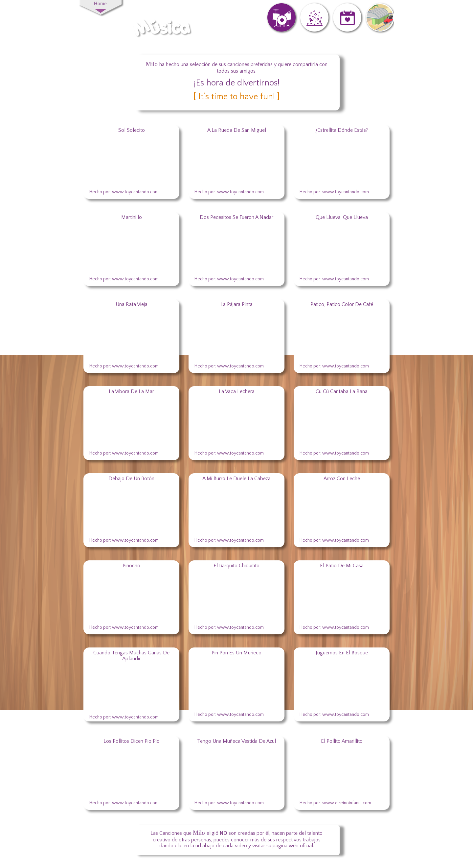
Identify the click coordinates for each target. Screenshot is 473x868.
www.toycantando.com (240, 192)
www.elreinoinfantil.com (347, 803)
